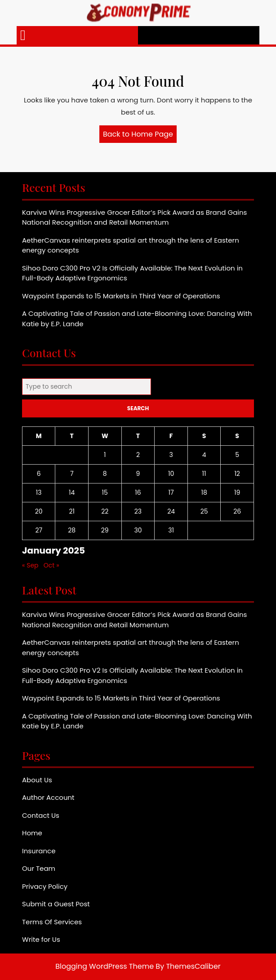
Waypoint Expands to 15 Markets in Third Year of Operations (121, 296)
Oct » (51, 565)
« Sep (30, 565)
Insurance (39, 851)
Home (32, 833)
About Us (37, 780)
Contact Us (41, 815)
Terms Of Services (52, 922)
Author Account (48, 797)
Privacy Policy (45, 886)
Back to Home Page (140, 136)
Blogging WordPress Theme (105, 966)
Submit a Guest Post (56, 904)
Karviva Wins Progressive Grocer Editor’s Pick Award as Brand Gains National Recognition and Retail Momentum (134, 217)
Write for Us (41, 939)
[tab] (23, 35)
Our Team (39, 868)
